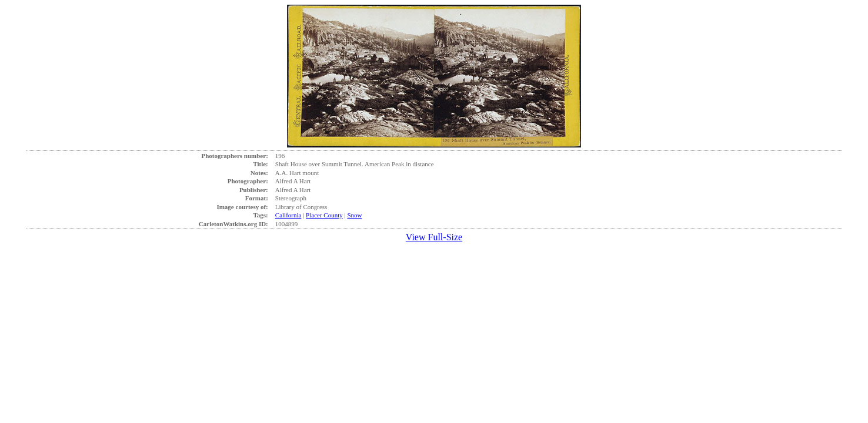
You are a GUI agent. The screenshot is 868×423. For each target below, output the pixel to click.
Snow (354, 215)
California (288, 215)
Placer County (324, 215)
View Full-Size (434, 237)
